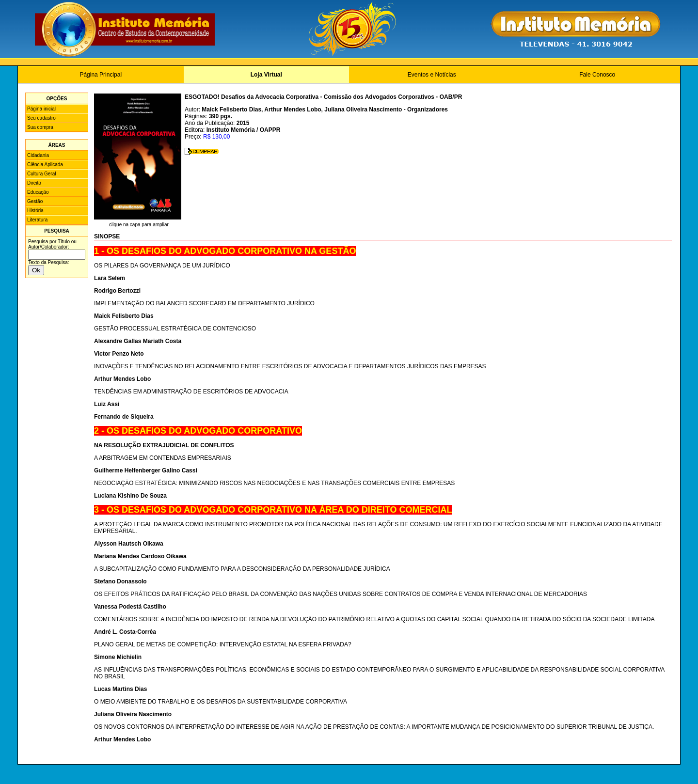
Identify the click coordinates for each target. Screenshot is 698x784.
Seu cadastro (41, 118)
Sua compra (40, 127)
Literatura (37, 220)
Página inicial (41, 109)
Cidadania (38, 155)
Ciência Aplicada (45, 165)
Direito (34, 183)
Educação (38, 192)
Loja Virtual (266, 75)
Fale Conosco (597, 75)
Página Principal (101, 75)
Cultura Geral (41, 174)
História (35, 211)
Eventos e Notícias (432, 75)
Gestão (35, 201)
